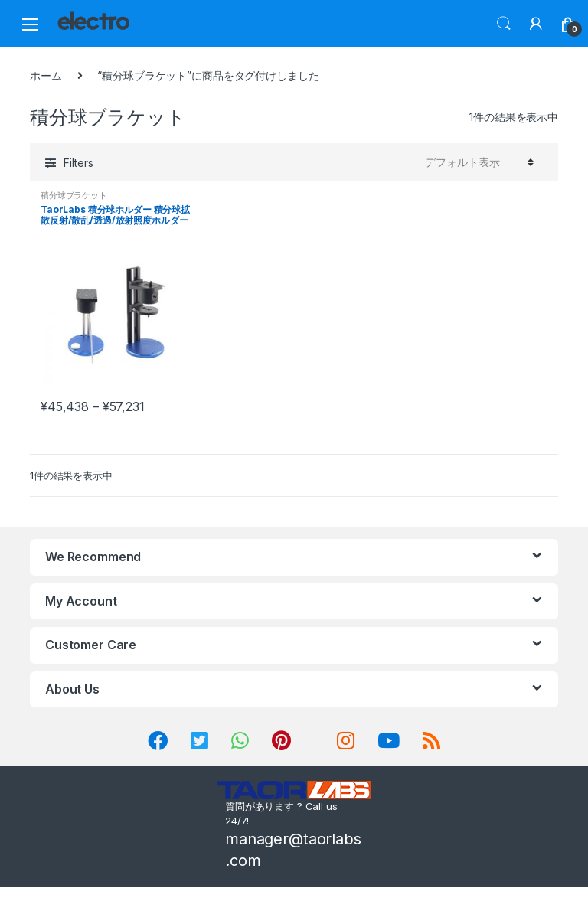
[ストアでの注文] (477, 162)
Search (504, 24)
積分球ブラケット (74, 195)
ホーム (46, 75)
